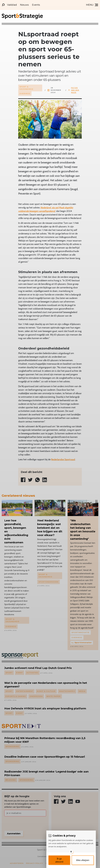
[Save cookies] (59, 860)
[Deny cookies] (83, 860)
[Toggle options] (71, 852)
